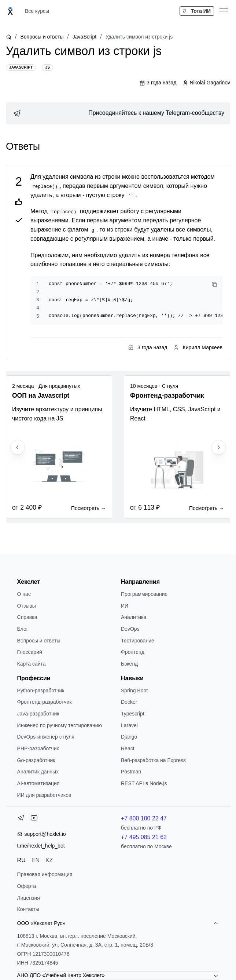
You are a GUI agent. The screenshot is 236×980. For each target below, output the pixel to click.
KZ (49, 860)
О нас (24, 594)
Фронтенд (133, 652)
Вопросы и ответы (42, 37)
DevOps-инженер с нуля (46, 737)
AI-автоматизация (38, 783)
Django (129, 737)
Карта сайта (32, 664)
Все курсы (37, 11)
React (128, 748)
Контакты (28, 909)
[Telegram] (21, 819)
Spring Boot (134, 691)
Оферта (27, 886)
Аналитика (134, 617)
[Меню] (224, 11)
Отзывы (27, 606)
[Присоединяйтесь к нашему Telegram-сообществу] (118, 113)
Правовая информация (45, 874)
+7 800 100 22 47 (144, 818)
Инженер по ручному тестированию (60, 725)
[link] (118, 113)
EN (36, 860)
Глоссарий (30, 652)
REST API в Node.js (144, 783)
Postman (131, 772)
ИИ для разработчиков (44, 795)
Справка (27, 617)
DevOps (130, 629)
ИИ (125, 606)
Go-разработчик (36, 760)
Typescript (133, 714)
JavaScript (84, 37)
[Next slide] (218, 447)
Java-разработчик (38, 714)
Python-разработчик (41, 691)
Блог (23, 629)
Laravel (129, 725)
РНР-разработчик (38, 748)
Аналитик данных (38, 772)
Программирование (144, 594)
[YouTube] (34, 819)
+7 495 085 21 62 (144, 837)
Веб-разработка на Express (153, 760)
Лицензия (29, 898)
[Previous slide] (18, 447)
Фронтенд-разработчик (45, 702)
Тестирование (138, 641)
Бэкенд (129, 664)
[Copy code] (214, 284)
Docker (129, 702)
